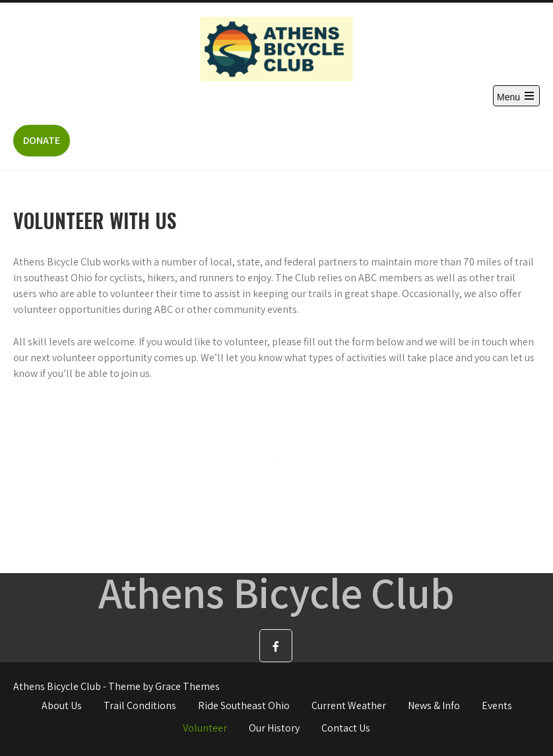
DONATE (42, 140)
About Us (62, 705)
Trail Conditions (140, 705)
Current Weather (349, 705)
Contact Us (346, 728)
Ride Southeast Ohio (244, 705)
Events (497, 705)
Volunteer (205, 728)
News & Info (434, 705)
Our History (274, 728)
